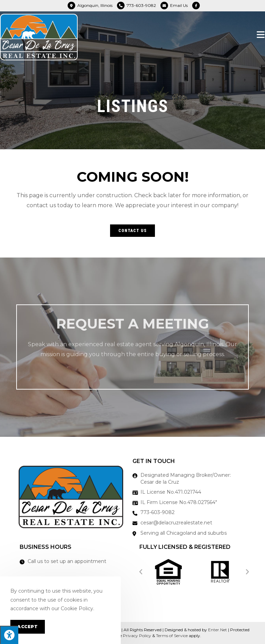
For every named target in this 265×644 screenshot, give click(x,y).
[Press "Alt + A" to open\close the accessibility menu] (9, 635)
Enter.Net (218, 630)
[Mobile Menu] (261, 34)
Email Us (179, 5)
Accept (28, 627)
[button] (132, 231)
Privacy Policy (137, 636)
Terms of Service (172, 636)
